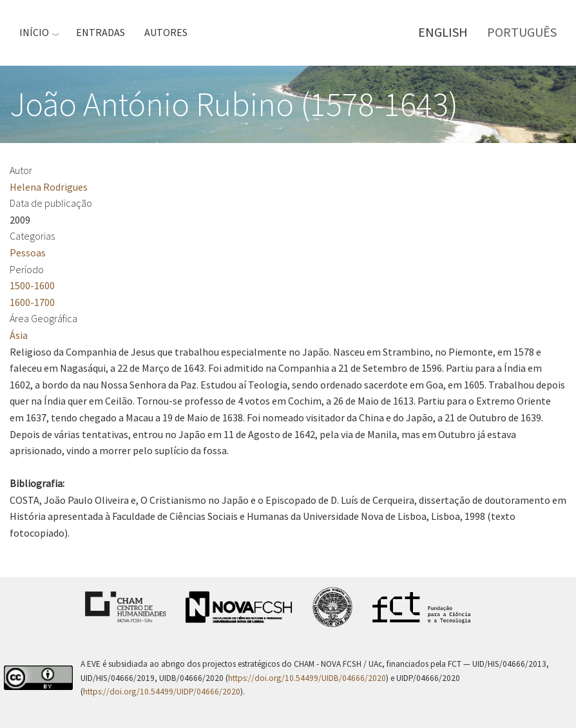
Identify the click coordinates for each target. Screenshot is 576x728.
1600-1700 (32, 302)
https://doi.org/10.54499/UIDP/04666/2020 (162, 692)
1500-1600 (32, 285)
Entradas (101, 32)
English (443, 32)
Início (34, 32)
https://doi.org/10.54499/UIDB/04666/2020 (307, 678)
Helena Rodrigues (49, 187)
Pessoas (28, 253)
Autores (166, 32)
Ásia (19, 335)
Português (522, 32)
